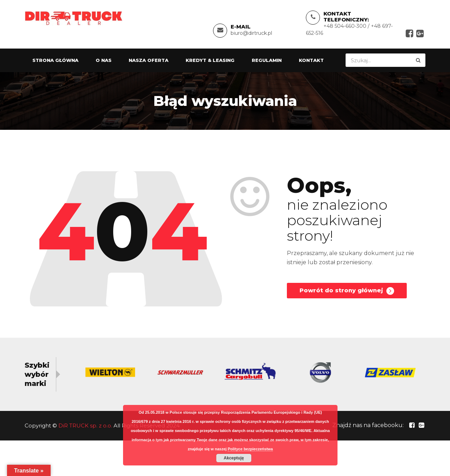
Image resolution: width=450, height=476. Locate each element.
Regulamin (267, 60)
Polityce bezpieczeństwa (250, 449)
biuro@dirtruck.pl (251, 33)
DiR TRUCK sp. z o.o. (85, 426)
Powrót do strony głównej (347, 291)
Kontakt (311, 60)
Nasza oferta (149, 60)
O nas (104, 60)
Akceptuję (234, 458)
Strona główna (55, 60)
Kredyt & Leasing (210, 60)
